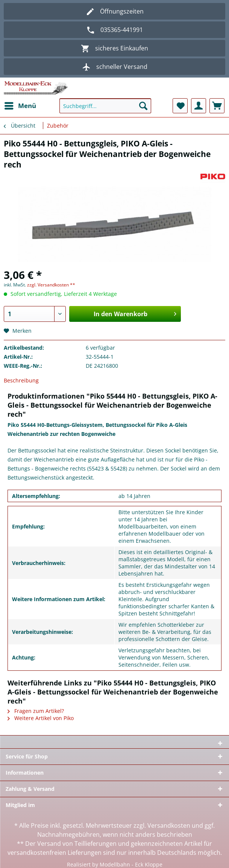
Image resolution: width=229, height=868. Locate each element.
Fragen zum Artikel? (36, 711)
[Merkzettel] (180, 106)
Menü (20, 105)
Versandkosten (169, 825)
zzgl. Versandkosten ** (51, 285)
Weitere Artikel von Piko (41, 718)
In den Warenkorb (135, 313)
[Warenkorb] (217, 106)
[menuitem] (20, 106)
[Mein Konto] (199, 106)
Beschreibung (21, 380)
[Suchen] (143, 106)
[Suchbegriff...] (105, 106)
